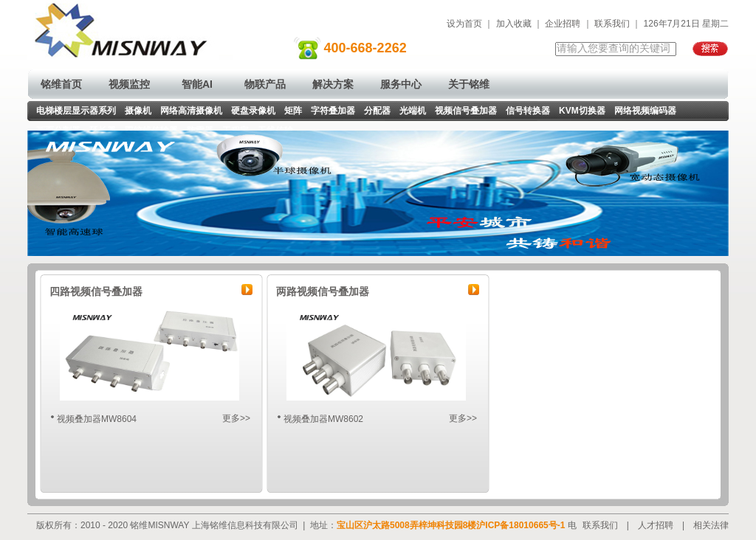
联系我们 (612, 24)
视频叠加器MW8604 (97, 419)
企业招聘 (563, 24)
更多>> (236, 418)
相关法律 (711, 525)
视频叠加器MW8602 (323, 419)
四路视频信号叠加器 (96, 291)
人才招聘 (656, 525)
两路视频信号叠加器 (323, 291)
